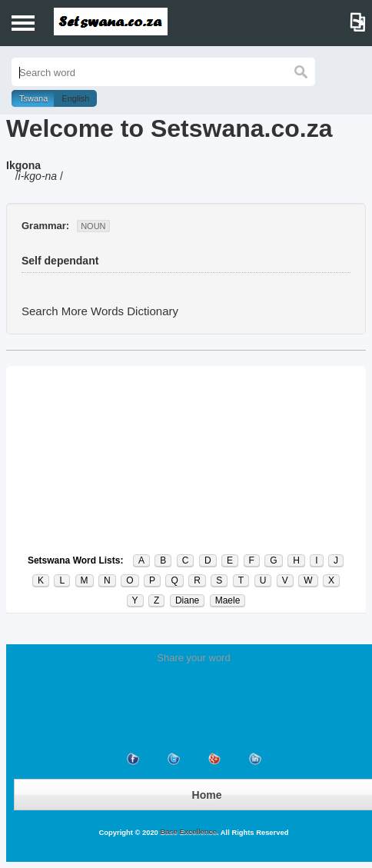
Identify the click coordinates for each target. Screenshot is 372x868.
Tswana (33, 98)
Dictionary (153, 311)
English (75, 98)
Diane (187, 600)
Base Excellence (188, 832)
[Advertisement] (186, 460)
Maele (228, 600)
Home (207, 795)
